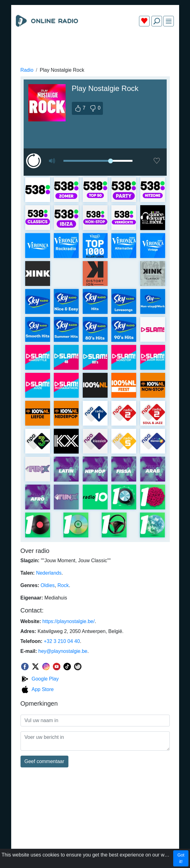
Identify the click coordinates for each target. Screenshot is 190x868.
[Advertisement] (95, 46)
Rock (63, 585)
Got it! (181, 858)
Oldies (47, 585)
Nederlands (49, 573)
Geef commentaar (44, 761)
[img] (169, 21)
